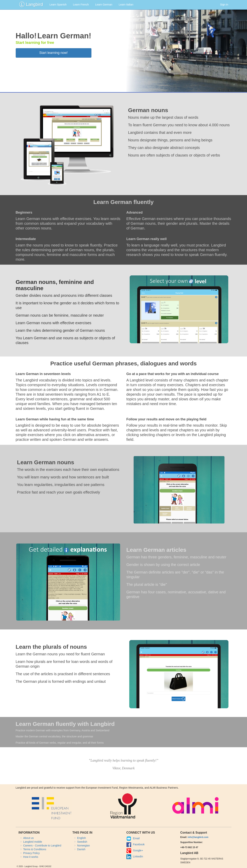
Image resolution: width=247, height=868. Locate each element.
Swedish (82, 842)
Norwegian (84, 846)
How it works (31, 857)
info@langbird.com (198, 837)
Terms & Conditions (35, 849)
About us (28, 838)
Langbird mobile (33, 842)
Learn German (104, 5)
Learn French (81, 5)
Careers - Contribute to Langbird (42, 846)
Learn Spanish (58, 5)
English (82, 838)
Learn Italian (126, 5)
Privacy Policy (32, 853)
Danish (81, 849)
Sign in (224, 5)
